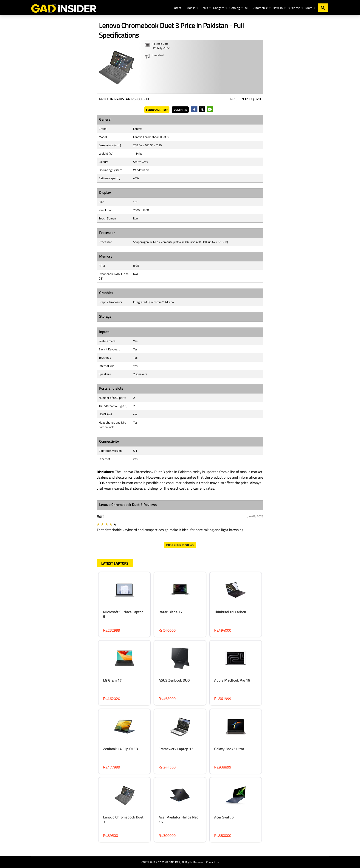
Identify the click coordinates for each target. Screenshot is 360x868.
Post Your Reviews (180, 545)
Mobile (191, 8)
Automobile (260, 8)
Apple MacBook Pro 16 (232, 680)
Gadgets (219, 8)
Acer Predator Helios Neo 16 (179, 819)
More (309, 8)
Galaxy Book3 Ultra (229, 749)
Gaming (235, 8)
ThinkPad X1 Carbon (230, 612)
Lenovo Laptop (157, 110)
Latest (177, 8)
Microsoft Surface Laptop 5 (123, 614)
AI (246, 8)
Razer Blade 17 (171, 612)
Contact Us (212, 862)
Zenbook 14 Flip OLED (121, 749)
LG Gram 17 (112, 680)
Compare (180, 110)
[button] (197, 8)
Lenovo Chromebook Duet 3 (123, 819)
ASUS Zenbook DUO (174, 680)
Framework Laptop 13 (176, 749)
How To (278, 8)
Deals (204, 8)
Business (294, 8)
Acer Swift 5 (224, 817)
